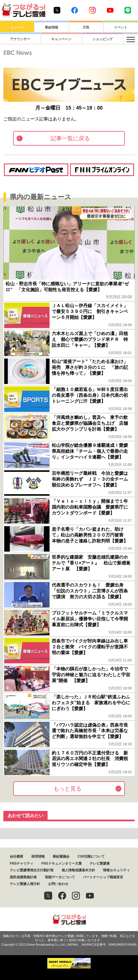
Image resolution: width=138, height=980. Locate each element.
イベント (121, 27)
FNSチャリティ (22, 863)
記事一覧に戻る (70, 138)
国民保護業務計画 (23, 877)
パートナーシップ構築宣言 (103, 877)
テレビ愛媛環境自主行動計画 (32, 870)
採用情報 (38, 856)
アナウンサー (17, 39)
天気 (86, 27)
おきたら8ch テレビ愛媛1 (23, 10)
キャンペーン (52, 39)
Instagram (92, 10)
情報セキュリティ (116, 870)
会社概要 (17, 856)
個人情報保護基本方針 (78, 870)
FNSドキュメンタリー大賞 (62, 863)
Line (128, 10)
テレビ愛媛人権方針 (25, 884)
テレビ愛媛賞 (100, 863)
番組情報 (52, 27)
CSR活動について (91, 856)
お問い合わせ (58, 884)
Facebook (75, 10)
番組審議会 (61, 856)
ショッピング (86, 39)
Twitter (57, 10)
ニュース (17, 27)
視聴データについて (60, 877)
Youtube (110, 10)
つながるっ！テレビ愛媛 (69, 919)
